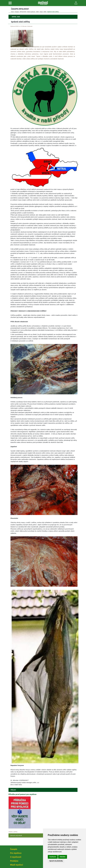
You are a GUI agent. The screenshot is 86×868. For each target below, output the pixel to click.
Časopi (17, 12)
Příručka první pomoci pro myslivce (22, 794)
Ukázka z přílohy (13, 832)
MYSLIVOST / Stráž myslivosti (27, 12)
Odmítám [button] (63, 857)
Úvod (12, 12)
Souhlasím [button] (53, 857)
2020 (37, 12)
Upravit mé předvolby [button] (56, 861)
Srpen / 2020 (43, 12)
